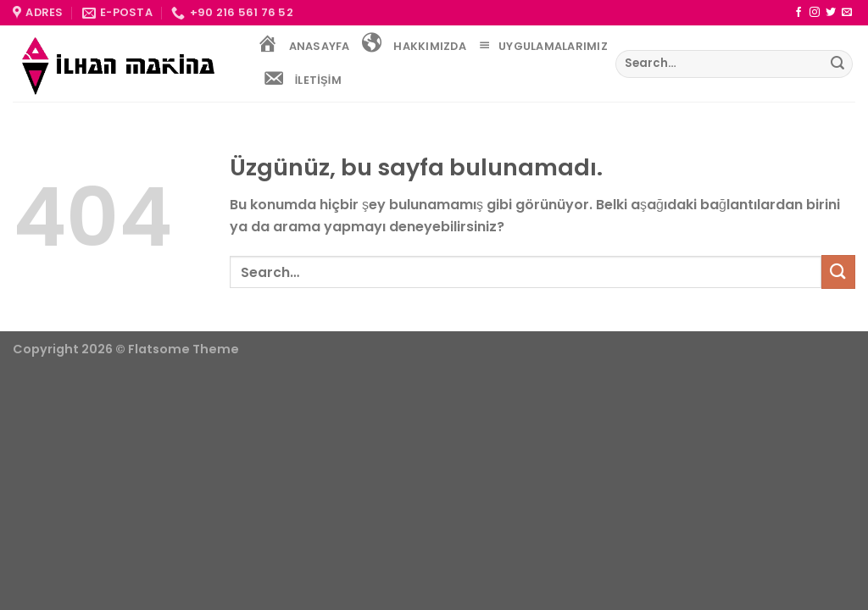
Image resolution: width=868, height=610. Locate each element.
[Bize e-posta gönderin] (847, 13)
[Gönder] (837, 64)
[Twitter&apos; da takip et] (831, 13)
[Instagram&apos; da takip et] (815, 13)
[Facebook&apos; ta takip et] (798, 13)
